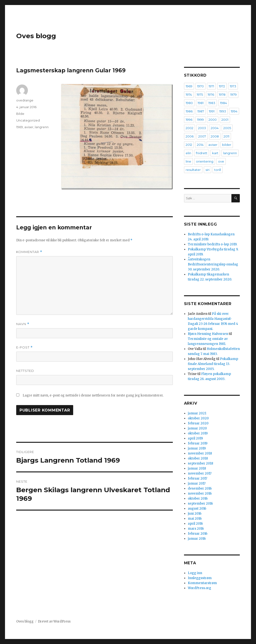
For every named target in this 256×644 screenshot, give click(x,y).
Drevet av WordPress (54, 621)
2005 (227, 128)
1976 (211, 95)
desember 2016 (200, 488)
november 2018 (200, 453)
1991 (212, 111)
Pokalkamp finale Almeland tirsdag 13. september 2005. (213, 364)
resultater (193, 170)
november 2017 (200, 473)
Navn (23, 324)
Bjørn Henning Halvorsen (208, 334)
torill (218, 170)
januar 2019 (197, 448)
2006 (190, 136)
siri (207, 170)
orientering (205, 161)
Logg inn (195, 573)
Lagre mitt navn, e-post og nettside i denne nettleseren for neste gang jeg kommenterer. (93, 395)
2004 (215, 128)
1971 (211, 86)
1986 (189, 111)
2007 (202, 136)
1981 (201, 103)
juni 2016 (195, 514)
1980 (189, 103)
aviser (29, 127)
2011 (226, 136)
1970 (200, 86)
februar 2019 (198, 443)
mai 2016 (195, 519)
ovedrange (25, 100)
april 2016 (195, 524)
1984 (223, 103)
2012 (189, 145)
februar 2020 (198, 423)
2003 (202, 128)
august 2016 (197, 509)
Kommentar (29, 252)
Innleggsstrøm (200, 578)
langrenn (42, 127)
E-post (24, 347)
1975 (200, 95)
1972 (222, 86)
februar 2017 (197, 478)
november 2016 (200, 494)
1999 (200, 120)
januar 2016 (197, 539)
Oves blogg (36, 36)
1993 (223, 111)
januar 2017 (197, 483)
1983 (212, 103)
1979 (233, 95)
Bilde (20, 114)
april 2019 (195, 438)
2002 (189, 128)
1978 (222, 95)
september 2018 (200, 463)
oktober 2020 (198, 418)
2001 (225, 120)
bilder (227, 145)
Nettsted (25, 371)
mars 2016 (196, 529)
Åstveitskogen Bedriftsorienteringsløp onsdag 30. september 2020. (213, 264)
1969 (20, 127)
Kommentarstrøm (202, 583)
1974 (189, 95)
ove (221, 161)
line (188, 161)
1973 (233, 86)
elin (188, 153)
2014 (200, 145)
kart (215, 153)
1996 (189, 120)
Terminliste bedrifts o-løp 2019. (212, 244)
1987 (201, 111)
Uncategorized (28, 120)
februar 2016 (198, 534)
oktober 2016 (198, 499)
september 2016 (200, 504)
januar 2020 (197, 428)
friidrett (202, 153)
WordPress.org (200, 588)
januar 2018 (197, 468)
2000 (213, 120)
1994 (234, 111)
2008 (215, 136)
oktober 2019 (198, 433)
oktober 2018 (198, 458)
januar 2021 (197, 413)
